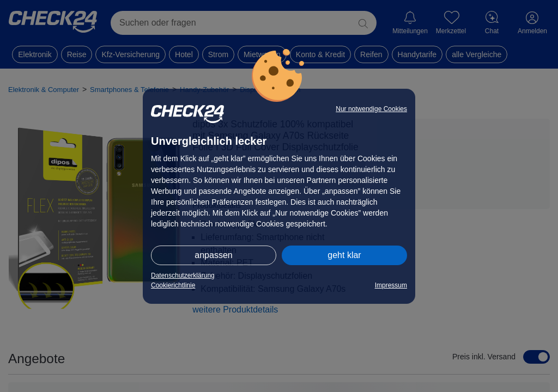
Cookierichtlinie (173, 285)
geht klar (344, 255)
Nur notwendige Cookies (371, 109)
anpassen (213, 255)
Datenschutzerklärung (183, 275)
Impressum (391, 285)
